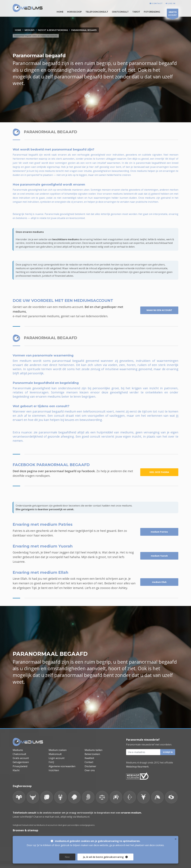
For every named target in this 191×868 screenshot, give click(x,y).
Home (18, 30)
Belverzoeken (92, 754)
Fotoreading (152, 12)
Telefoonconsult (97, 12)
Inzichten (54, 770)
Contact (89, 762)
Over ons (90, 770)
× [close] (176, 855)
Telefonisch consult (24, 813)
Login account (57, 758)
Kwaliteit (89, 758)
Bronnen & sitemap (25, 830)
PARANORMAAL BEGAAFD (84, 30)
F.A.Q (51, 762)
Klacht (16, 770)
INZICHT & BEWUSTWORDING (53, 30)
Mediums (18, 750)
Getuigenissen (21, 762)
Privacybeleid (20, 766)
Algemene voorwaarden (62, 766)
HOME (60, 12)
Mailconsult (55, 754)
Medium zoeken (58, 750)
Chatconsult (120, 12)
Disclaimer (90, 766)
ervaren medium (131, 813)
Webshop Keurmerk (137, 767)
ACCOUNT (173, 14)
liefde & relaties (156, 239)
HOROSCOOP (74, 12)
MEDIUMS (30, 30)
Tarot (136, 12)
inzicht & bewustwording (39, 243)
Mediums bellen (93, 750)
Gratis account (21, 758)
